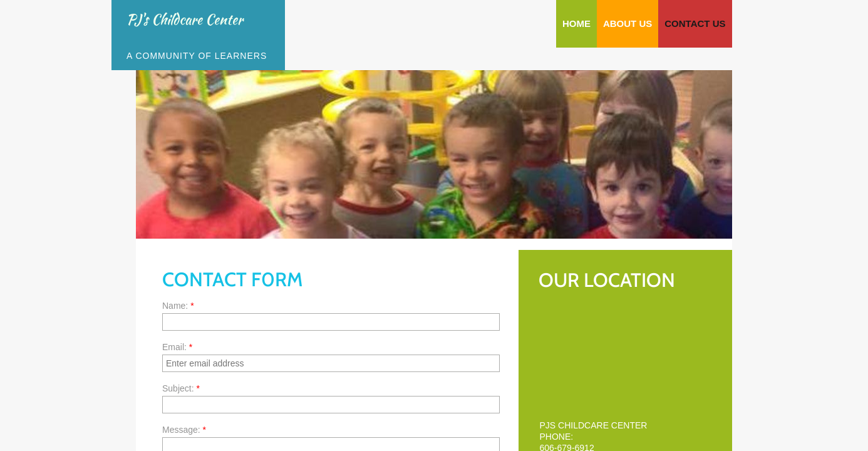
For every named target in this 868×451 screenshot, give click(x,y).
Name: (178, 306)
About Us (628, 23)
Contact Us (695, 23)
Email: (177, 347)
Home (576, 23)
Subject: (181, 388)
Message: (184, 430)
